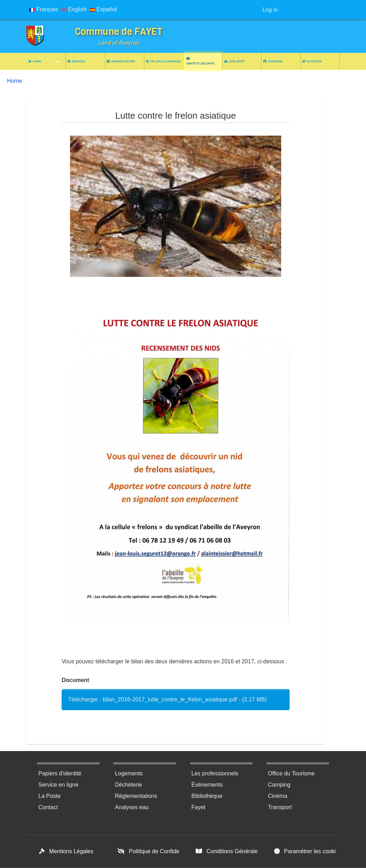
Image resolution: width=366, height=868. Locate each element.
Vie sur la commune (163, 61)
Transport (280, 807)
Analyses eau (132, 807)
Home (35, 61)
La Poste (49, 796)
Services (76, 61)
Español (103, 9)
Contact (48, 807)
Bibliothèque (207, 796)
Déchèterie (128, 785)
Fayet (198, 807)
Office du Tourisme (291, 773)
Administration (121, 61)
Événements (207, 785)
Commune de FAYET (119, 32)
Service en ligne (58, 785)
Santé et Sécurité (200, 61)
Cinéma (277, 796)
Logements (129, 773)
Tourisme (273, 61)
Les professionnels (215, 773)
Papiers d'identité (60, 773)
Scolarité (234, 61)
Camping (279, 785)
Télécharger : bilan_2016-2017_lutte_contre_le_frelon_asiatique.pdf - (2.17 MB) (167, 699)
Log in (270, 10)
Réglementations (136, 796)
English (74, 9)
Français (44, 9)
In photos (312, 61)
